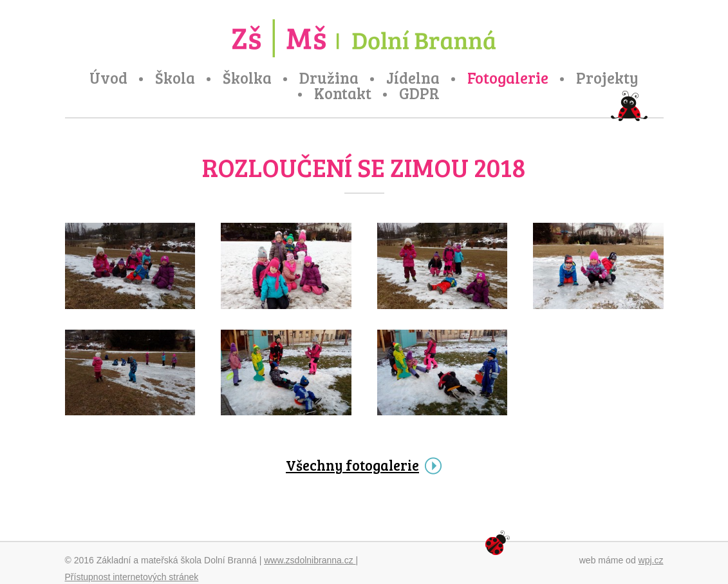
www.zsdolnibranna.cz (310, 560)
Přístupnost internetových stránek (132, 577)
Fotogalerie (508, 78)
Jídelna (413, 78)
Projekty (607, 78)
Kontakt (343, 93)
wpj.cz (651, 560)
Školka (247, 78)
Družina (329, 78)
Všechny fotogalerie (352, 465)
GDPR (419, 93)
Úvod (108, 78)
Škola (175, 78)
